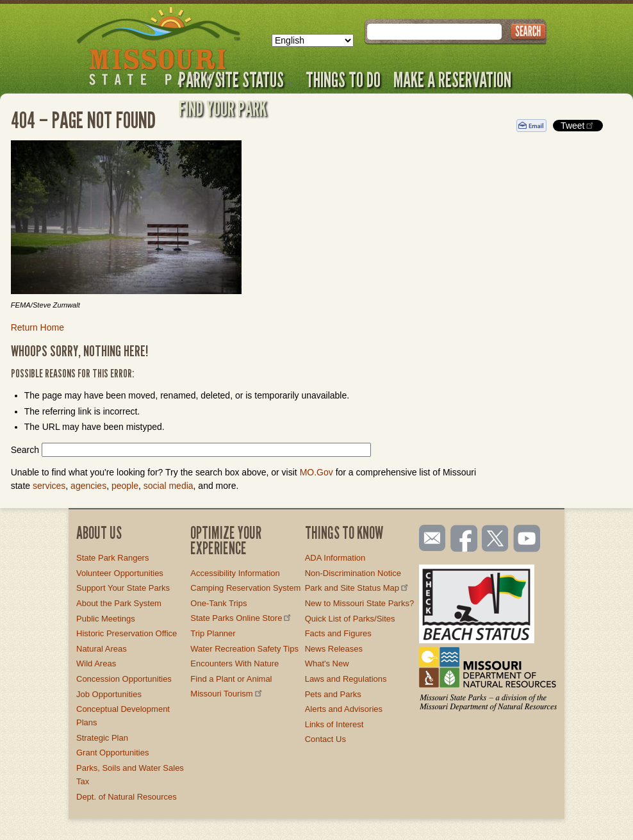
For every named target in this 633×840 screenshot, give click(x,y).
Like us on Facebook (464, 539)
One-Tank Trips (218, 603)
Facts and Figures (338, 633)
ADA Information (335, 558)
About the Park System (119, 603)
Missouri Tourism (227, 694)
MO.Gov (316, 472)
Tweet (578, 125)
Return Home (37, 327)
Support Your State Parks (123, 588)
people (125, 486)
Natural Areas (102, 649)
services (49, 486)
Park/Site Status (236, 79)
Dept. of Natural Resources (127, 797)
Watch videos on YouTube (527, 539)
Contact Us (325, 739)
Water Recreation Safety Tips (244, 649)
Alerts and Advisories (344, 709)
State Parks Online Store (242, 618)
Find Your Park (223, 108)
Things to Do (343, 79)
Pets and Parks (333, 694)
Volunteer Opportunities (120, 573)
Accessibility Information (235, 573)
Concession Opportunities (124, 679)
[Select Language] (313, 40)
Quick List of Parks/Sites (350, 619)
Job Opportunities (109, 694)
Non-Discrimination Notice (353, 573)
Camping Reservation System (245, 588)
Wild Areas (96, 663)
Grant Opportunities (112, 753)
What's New (327, 663)
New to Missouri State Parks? (360, 603)
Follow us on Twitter (494, 539)
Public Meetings (106, 619)
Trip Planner (213, 633)
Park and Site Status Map (358, 588)
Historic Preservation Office (127, 633)
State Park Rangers (112, 558)
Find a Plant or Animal (231, 679)
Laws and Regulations (346, 679)
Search (25, 450)
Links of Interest (334, 724)
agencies (88, 486)
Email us (430, 538)
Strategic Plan (102, 738)
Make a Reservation (452, 79)
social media (169, 486)
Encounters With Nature (234, 663)
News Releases (334, 649)
